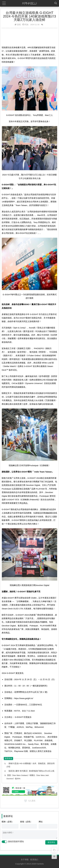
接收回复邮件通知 (13, 842)
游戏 (19, 25)
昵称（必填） (8, 822)
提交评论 (51, 842)
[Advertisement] (29, 37)
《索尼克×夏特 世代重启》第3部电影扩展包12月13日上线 (31, 771)
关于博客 (25, 860)
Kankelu (40, 864)
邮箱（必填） (26, 822)
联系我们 (34, 860)
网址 (41, 822)
